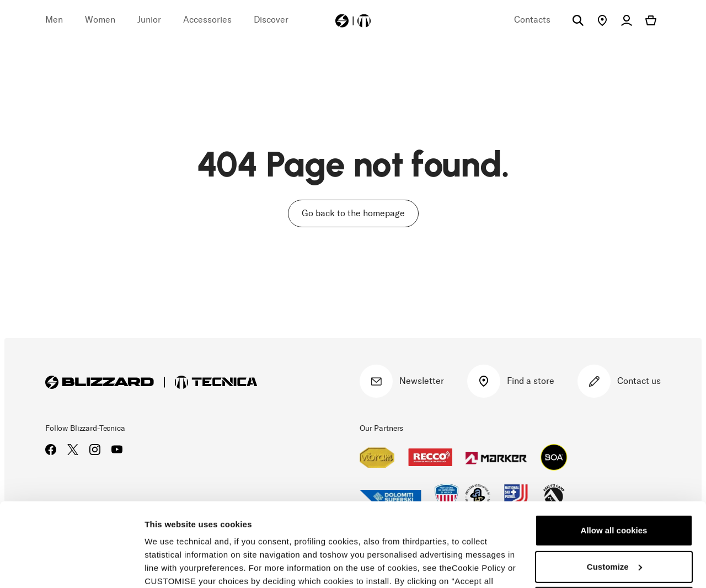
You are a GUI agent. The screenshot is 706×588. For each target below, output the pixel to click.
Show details (170, 566)
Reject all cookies (614, 531)
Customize (614, 495)
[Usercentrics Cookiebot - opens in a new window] (71, 566)
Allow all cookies (614, 459)
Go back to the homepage (353, 213)
